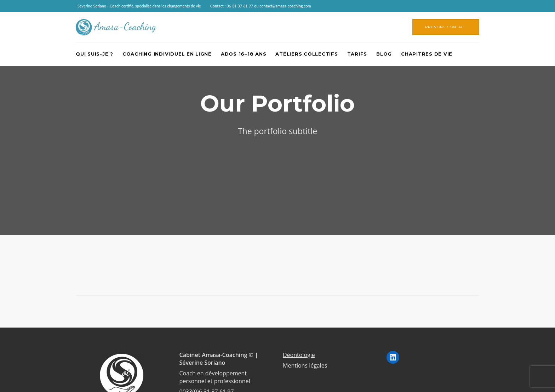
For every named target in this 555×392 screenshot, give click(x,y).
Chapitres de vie (427, 54)
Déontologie (299, 355)
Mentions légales (305, 365)
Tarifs (357, 54)
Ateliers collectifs (307, 54)
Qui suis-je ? (95, 54)
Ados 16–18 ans (244, 54)
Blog (384, 54)
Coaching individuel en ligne (167, 54)
